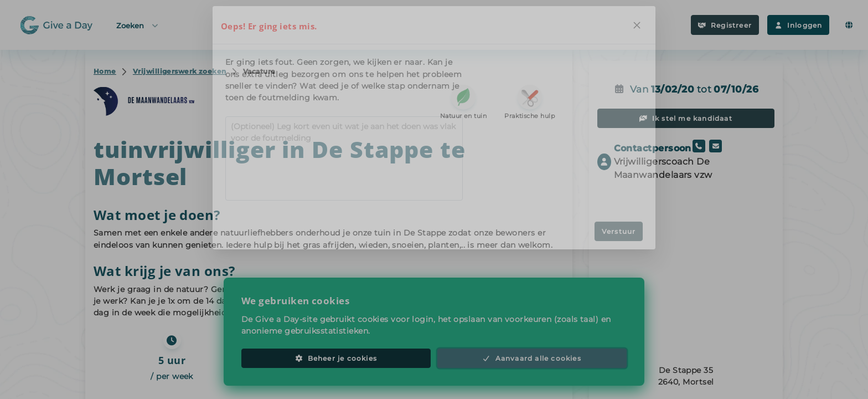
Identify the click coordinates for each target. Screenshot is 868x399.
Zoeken (138, 25)
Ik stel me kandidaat (686, 118)
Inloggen (798, 25)
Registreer (725, 25)
